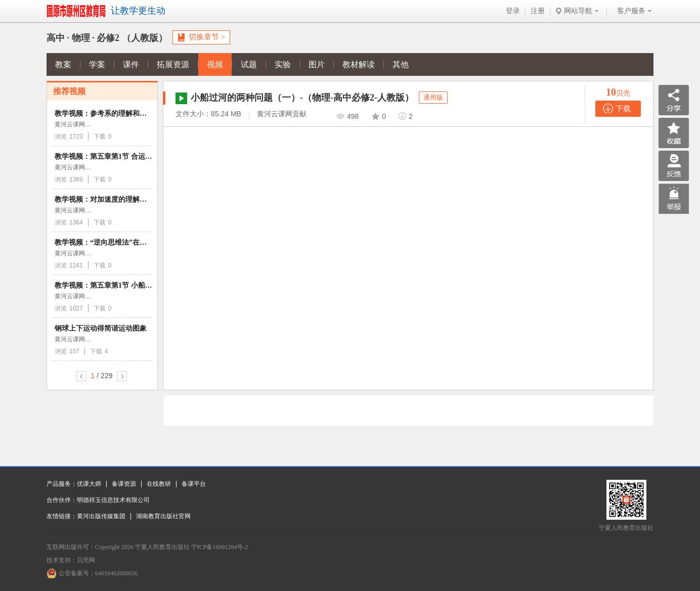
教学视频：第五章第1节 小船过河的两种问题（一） (135, 285)
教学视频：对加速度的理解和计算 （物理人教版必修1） (142, 199)
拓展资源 (173, 64)
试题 (249, 64)
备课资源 (124, 484)
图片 (317, 64)
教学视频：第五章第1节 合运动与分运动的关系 (128, 156)
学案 (97, 64)
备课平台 (194, 484)
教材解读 (359, 64)
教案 (63, 64)
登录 (513, 11)
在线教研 (159, 484)
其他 (401, 64)
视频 (215, 64)
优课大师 (89, 484)
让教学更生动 (138, 11)
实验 (283, 64)
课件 (131, 64)
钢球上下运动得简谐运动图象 (101, 328)
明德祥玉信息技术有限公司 (113, 500)
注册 (538, 11)
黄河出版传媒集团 (101, 516)
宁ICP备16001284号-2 (220, 547)
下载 (623, 109)
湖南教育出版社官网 (163, 516)
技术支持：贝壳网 (71, 560)
